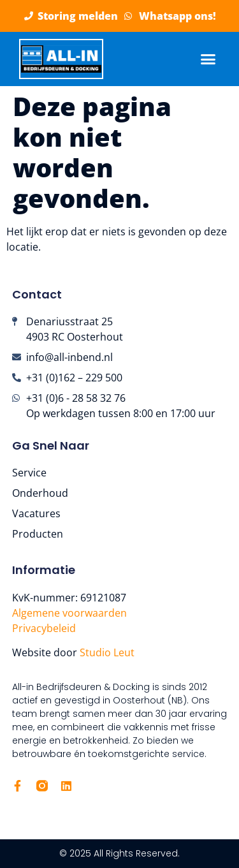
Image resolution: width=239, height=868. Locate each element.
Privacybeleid (44, 628)
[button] (208, 59)
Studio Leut (108, 652)
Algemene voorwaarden (69, 613)
